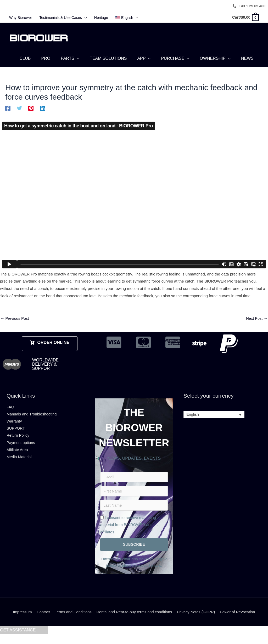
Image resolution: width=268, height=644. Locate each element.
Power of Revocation (241, 622)
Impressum (19, 622)
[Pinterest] (31, 109)
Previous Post (15, 319)
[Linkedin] (43, 109)
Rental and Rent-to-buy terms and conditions (134, 622)
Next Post (256, 319)
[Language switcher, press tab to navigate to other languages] (214, 416)
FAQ (10, 408)
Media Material (19, 459)
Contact (41, 622)
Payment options (21, 445)
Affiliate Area (18, 452)
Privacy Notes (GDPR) (198, 622)
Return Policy (18, 438)
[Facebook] (8, 109)
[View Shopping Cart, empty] (245, 17)
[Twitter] (19, 109)
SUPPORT (16, 430)
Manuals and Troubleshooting (32, 416)
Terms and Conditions (71, 622)
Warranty (14, 423)
